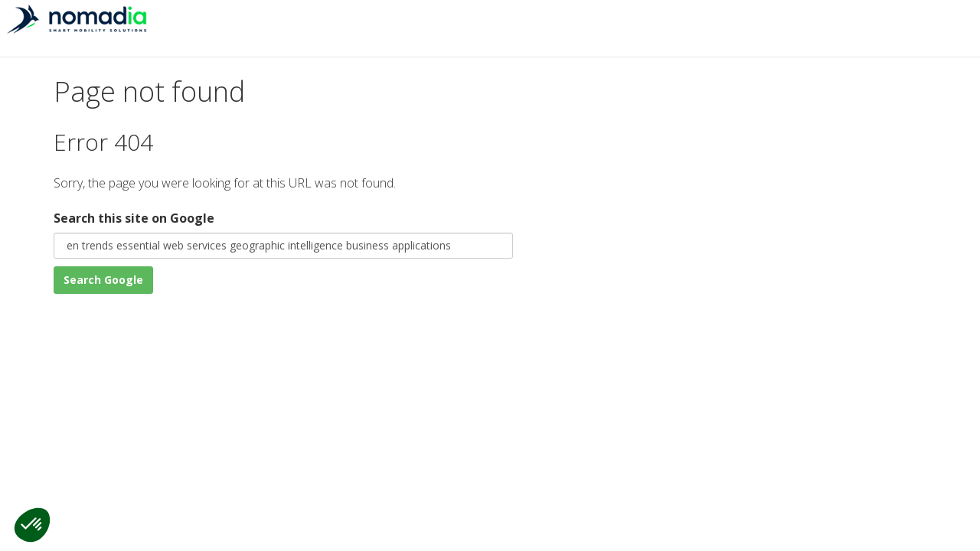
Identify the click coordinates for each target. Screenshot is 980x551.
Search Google (103, 280)
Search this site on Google (134, 218)
